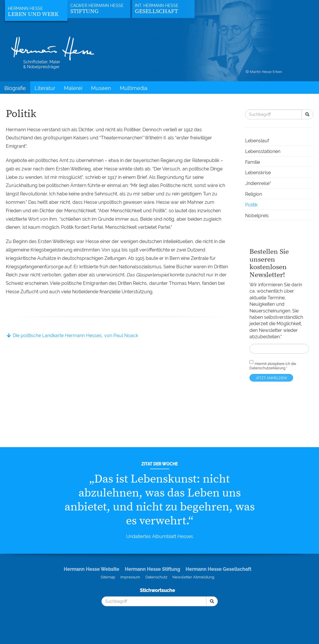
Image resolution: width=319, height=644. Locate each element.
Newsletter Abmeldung (193, 577)
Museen (101, 88)
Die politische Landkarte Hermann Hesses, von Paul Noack (72, 336)
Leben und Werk (33, 14)
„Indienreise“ (258, 183)
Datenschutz (156, 577)
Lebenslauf (257, 141)
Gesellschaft (156, 11)
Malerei (73, 88)
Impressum (130, 577)
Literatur (45, 88)
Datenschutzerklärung (267, 368)
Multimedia (134, 88)
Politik (251, 205)
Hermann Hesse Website (91, 569)
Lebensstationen (263, 151)
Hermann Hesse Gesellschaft (218, 569)
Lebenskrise (258, 173)
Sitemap (108, 577)
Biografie (15, 88)
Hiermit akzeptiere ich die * (273, 365)
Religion (254, 194)
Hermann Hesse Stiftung (152, 569)
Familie (253, 162)
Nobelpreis (257, 216)
